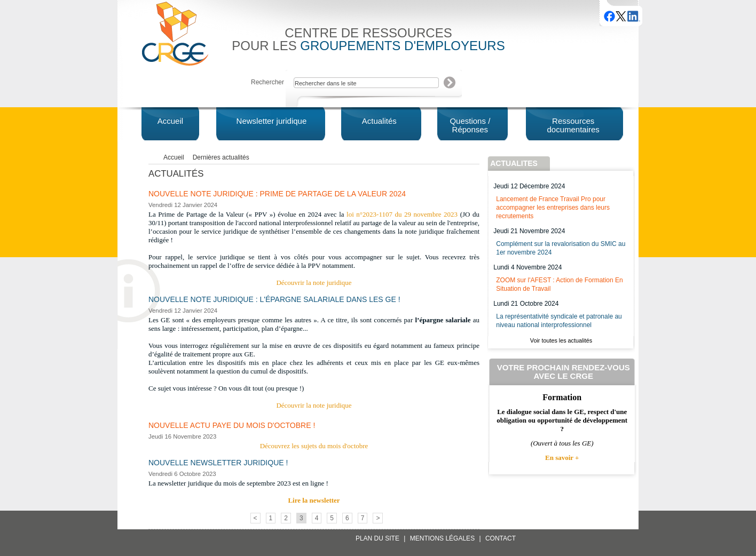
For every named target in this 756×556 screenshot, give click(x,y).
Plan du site (377, 538)
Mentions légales (442, 538)
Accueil (174, 157)
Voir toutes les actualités (561, 340)
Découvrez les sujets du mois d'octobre (314, 446)
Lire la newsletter (314, 500)
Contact (501, 538)
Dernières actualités (221, 157)
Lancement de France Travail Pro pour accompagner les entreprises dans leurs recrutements (553, 208)
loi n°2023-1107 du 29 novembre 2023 (402, 214)
